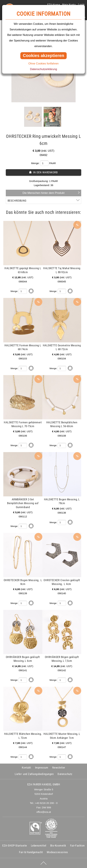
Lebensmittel (39, 846)
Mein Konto (69, 5)
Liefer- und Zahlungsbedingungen (34, 774)
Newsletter (59, 768)
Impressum (42, 768)
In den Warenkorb (45, 172)
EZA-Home (54, 5)
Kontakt (26, 768)
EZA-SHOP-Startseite (15, 846)
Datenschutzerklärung (43, 69)
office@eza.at (44, 812)
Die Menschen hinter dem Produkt (43, 193)
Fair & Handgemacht (31, 852)
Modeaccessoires (57, 852)
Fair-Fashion (77, 846)
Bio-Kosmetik (58, 846)
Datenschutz (65, 774)
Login (81, 4)
